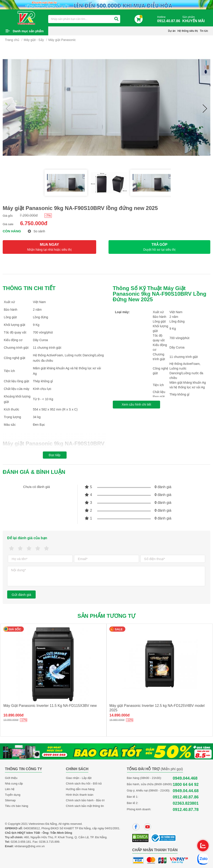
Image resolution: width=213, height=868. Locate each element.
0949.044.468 (185, 778)
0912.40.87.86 (186, 797)
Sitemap (10, 800)
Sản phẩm (195, 19)
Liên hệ (10, 789)
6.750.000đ (34, 223)
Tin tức (204, 31)
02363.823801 (186, 803)
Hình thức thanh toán (80, 795)
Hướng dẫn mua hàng (80, 789)
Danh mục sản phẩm (28, 31)
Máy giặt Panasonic (62, 40)
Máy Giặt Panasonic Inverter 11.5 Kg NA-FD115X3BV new (50, 706)
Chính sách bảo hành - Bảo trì (85, 800)
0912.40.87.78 (186, 810)
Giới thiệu (11, 778)
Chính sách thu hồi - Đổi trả (84, 784)
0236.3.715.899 (49, 842)
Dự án (172, 31)
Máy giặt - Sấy (34, 40)
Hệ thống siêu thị (188, 31)
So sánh (36, 231)
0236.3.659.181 (21, 842)
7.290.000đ (29, 215)
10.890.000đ (13, 715)
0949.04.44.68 (186, 791)
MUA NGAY (49, 247)
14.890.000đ (120, 715)
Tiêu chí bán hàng (17, 806)
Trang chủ (12, 40)
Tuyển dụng (13, 795)
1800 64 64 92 (186, 785)
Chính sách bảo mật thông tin (85, 806)
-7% (48, 216)
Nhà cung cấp (14, 784)
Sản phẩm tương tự (107, 616)
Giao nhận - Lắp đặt (79, 778)
